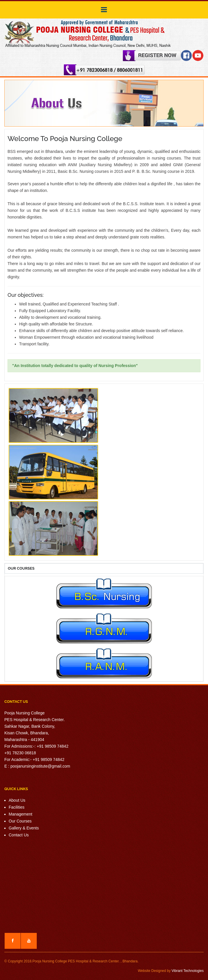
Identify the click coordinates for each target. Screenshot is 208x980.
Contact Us (19, 835)
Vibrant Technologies (188, 971)
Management (21, 814)
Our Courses (20, 821)
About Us (17, 800)
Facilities (16, 807)
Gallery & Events (24, 828)
